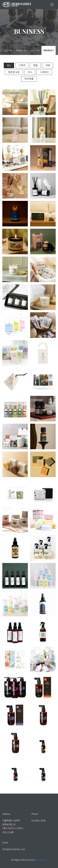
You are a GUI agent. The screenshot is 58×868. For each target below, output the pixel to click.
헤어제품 (29, 79)
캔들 (35, 65)
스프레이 (44, 72)
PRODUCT (49, 50)
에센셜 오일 (14, 72)
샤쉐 (48, 65)
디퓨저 (22, 65)
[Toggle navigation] (52, 5)
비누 (30, 72)
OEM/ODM (35, 50)
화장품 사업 (21, 50)
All (9, 65)
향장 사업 (8, 50)
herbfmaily (41, 860)
